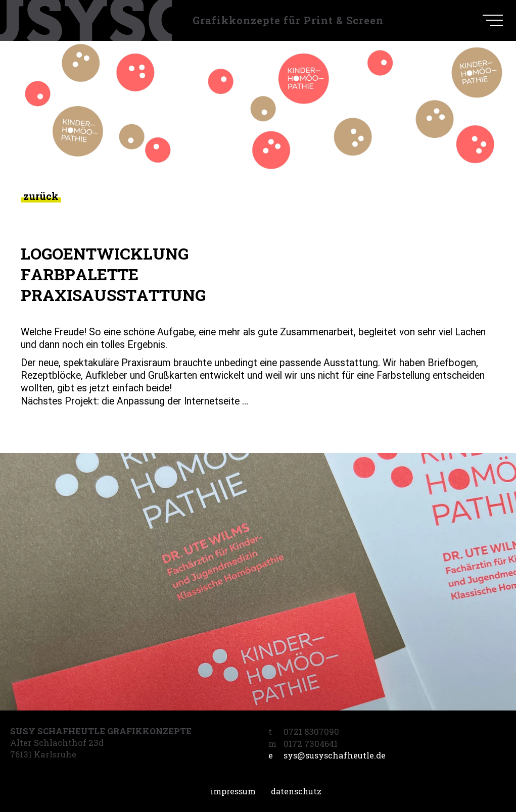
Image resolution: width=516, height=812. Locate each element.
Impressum (233, 791)
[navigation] (493, 20)
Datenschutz (296, 791)
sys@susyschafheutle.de (327, 755)
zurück (41, 196)
